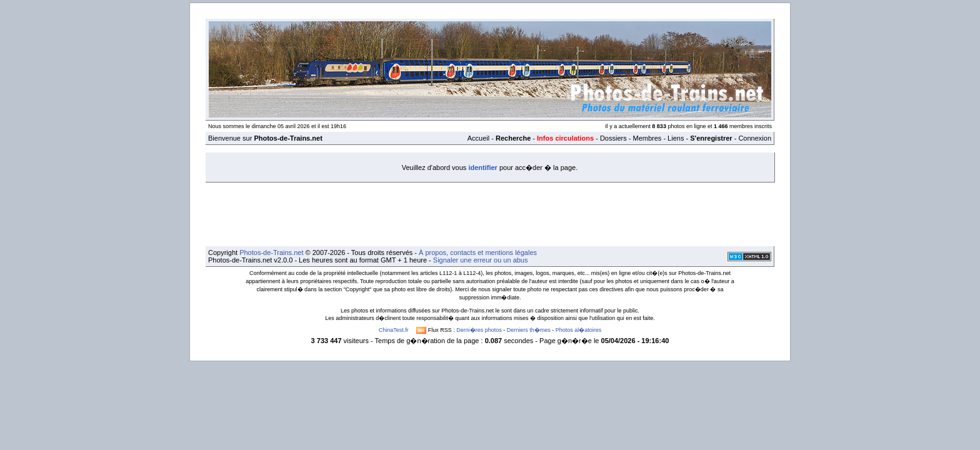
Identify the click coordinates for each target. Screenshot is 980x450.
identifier (482, 167)
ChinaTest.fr (394, 330)
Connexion (755, 138)
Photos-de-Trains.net (271, 252)
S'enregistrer (711, 138)
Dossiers (613, 138)
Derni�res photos (479, 330)
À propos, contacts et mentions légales (478, 252)
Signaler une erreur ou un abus (481, 260)
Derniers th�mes (529, 330)
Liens (676, 138)
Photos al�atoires (579, 330)
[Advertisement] (490, 211)
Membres (647, 138)
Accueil (478, 138)
